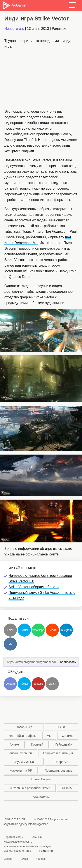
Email (10, 630)
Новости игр (14, 29)
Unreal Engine (41, 779)
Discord (10, 684)
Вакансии (37, 837)
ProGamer (14, 5)
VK (10, 644)
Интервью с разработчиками (30, 788)
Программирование (58, 771)
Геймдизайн (64, 744)
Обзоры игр (24, 727)
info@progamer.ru (38, 824)
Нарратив (61, 762)
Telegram (66, 630)
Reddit (52, 630)
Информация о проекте (18, 842)
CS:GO (61, 727)
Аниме (14, 744)
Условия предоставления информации (27, 846)
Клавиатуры (41, 797)
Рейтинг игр (46, 851)
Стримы (68, 736)
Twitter (24, 630)
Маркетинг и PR (21, 771)
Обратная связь (13, 837)
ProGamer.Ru (14, 819)
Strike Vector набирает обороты (34, 587)
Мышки (67, 788)
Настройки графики (23, 736)
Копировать (67, 661)
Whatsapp (38, 630)
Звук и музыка (24, 762)
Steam (52, 684)
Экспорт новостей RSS (17, 851)
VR (49, 736)
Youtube (38, 684)
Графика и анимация (58, 753)
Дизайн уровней (21, 753)
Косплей (37, 744)
